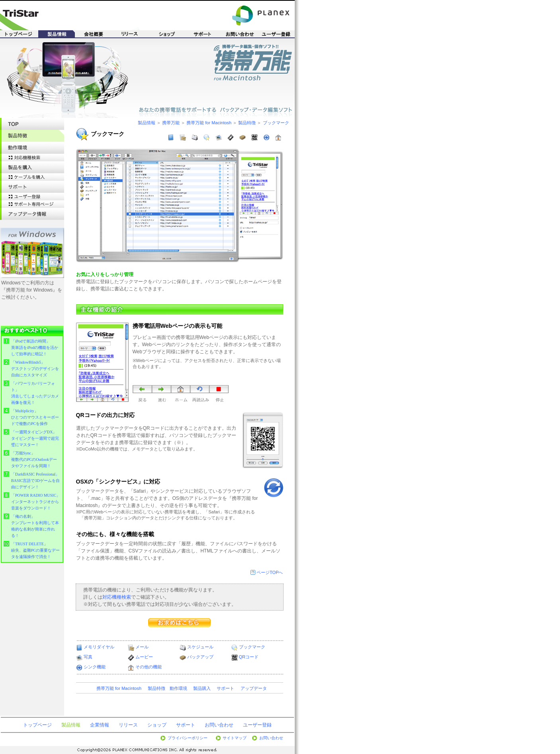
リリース (128, 725)
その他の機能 (149, 667)
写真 (88, 657)
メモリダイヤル (99, 647)
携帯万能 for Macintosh (209, 123)
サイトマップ (235, 738)
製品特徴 (247, 123)
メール (142, 647)
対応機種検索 (117, 597)
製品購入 (202, 688)
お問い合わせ (219, 725)
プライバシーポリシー (188, 738)
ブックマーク (276, 123)
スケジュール (200, 647)
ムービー (144, 657)
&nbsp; (32, 445)
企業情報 (100, 725)
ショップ (157, 725)
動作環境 (178, 688)
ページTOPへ (270, 572)
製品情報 (147, 123)
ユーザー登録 (257, 725)
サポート (225, 688)
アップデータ (254, 688)
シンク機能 (95, 667)
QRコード (249, 657)
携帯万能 (171, 123)
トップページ (37, 725)
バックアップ (200, 657)
